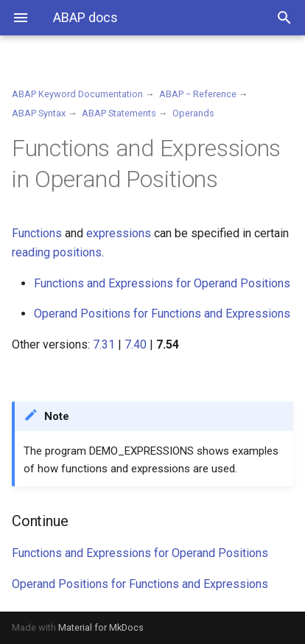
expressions (119, 233)
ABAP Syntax (39, 113)
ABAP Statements (119, 113)
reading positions (57, 252)
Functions (37, 233)
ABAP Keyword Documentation (77, 94)
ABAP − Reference (198, 94)
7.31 (104, 344)
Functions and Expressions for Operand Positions (162, 283)
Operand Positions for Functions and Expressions (162, 314)
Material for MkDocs (101, 627)
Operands (193, 113)
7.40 (136, 344)
